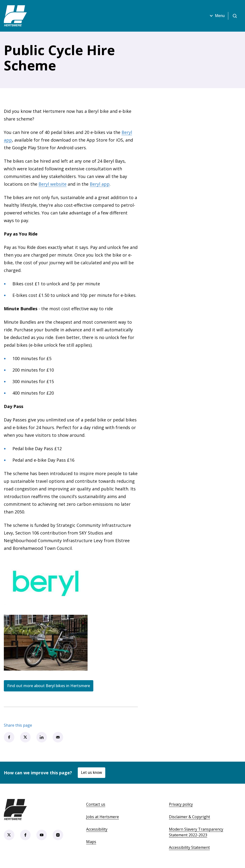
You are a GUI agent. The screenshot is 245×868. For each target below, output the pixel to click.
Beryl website (53, 184)
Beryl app (100, 184)
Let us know (92, 773)
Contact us (96, 804)
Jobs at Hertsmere (103, 817)
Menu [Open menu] (215, 16)
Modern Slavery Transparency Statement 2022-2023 (196, 832)
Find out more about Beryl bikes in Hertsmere (49, 686)
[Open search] (234, 16)
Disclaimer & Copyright (189, 817)
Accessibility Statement (189, 847)
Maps (91, 842)
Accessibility (97, 829)
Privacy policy (181, 804)
